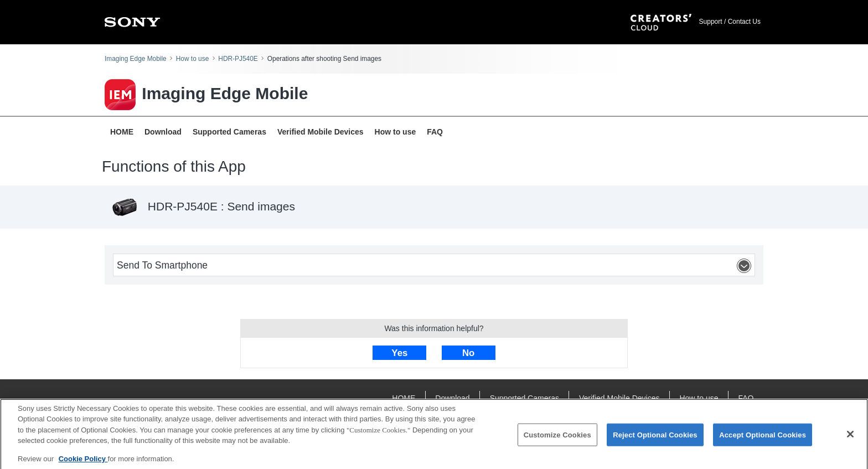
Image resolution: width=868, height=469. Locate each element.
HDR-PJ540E (238, 59)
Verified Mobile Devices (321, 132)
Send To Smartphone (436, 266)
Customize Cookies (557, 437)
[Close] (850, 436)
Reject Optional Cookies (655, 437)
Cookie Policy (83, 462)
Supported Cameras (229, 132)
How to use (192, 59)
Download (163, 132)
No (468, 353)
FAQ (435, 132)
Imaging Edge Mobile (136, 59)
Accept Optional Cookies (763, 437)
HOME (122, 132)
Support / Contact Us (730, 22)
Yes (399, 353)
